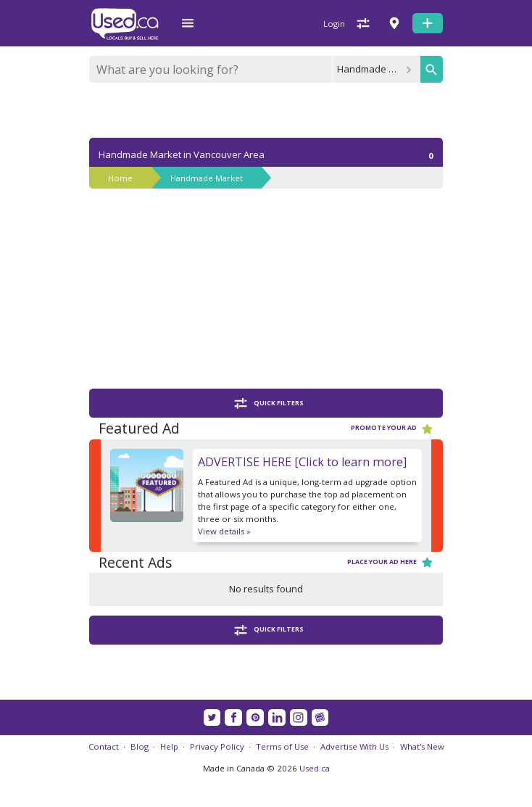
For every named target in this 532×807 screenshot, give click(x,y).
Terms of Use (282, 746)
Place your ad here (390, 562)
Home (120, 178)
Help (169, 746)
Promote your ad (392, 429)
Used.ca (315, 768)
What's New (422, 746)
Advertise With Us (354, 746)
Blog (140, 746)
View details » (224, 531)
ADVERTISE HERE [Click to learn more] (302, 462)
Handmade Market (207, 178)
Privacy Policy (217, 746)
